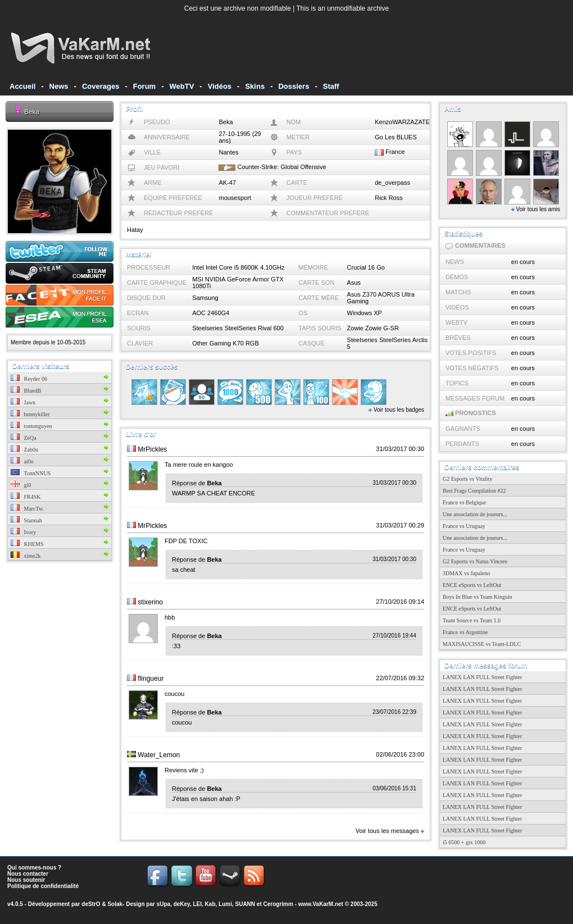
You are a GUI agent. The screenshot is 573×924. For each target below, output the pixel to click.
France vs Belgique (464, 502)
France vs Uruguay (464, 526)
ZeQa (24, 438)
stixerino (150, 602)
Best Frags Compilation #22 (474, 491)
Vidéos (220, 86)
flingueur (151, 679)
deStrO (91, 904)
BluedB (26, 391)
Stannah (26, 520)
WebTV (182, 86)
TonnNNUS (31, 473)
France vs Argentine (465, 632)
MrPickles (152, 449)
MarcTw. (27, 509)
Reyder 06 (29, 379)
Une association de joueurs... (475, 514)
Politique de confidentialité (43, 886)
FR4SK (26, 497)
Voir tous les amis (536, 209)
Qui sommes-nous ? (34, 868)
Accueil (22, 86)
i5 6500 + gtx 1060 (464, 842)
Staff (331, 86)
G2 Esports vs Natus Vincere (475, 561)
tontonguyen (31, 426)
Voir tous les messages (390, 831)
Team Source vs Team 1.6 (472, 620)
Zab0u (24, 450)
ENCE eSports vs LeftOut (472, 585)
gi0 (21, 485)
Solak (115, 904)
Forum (144, 86)
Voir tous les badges (396, 410)
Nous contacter (28, 874)
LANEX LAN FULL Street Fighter (482, 677)
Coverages (101, 86)
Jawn (23, 402)
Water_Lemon (159, 755)
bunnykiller (30, 414)
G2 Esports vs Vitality (467, 479)
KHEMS (27, 544)
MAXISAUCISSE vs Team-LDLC (482, 644)
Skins (255, 86)
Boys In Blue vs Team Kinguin (477, 597)
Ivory (23, 532)
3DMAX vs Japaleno (466, 573)
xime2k (26, 556)
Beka (31, 111)
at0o (22, 461)
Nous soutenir (26, 880)
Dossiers (294, 86)
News (59, 86)
